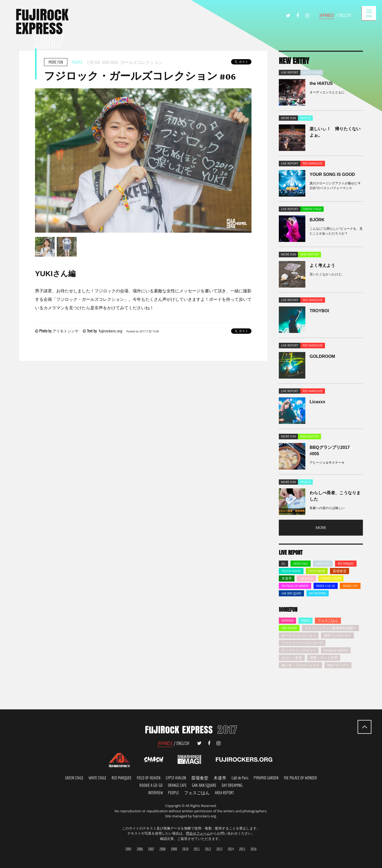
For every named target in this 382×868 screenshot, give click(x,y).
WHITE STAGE (323, 564)
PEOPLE (305, 621)
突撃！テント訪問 (324, 658)
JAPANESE (327, 15)
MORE (321, 528)
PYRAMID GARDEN (331, 578)
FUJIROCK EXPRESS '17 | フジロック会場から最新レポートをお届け (42, 29)
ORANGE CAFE (350, 586)
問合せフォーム (198, 833)
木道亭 (287, 578)
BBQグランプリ (338, 665)
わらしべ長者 (292, 658)
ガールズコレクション (299, 635)
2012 (208, 849)
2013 (220, 849)
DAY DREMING (232, 785)
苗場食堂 (340, 571)
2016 (253, 849)
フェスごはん (328, 621)
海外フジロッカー (337, 635)
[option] (143, 160)
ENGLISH (344, 15)
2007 (151, 849)
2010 (185, 849)
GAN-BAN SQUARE (291, 593)
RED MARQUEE (346, 564)
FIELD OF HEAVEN (291, 571)
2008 (162, 849)
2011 (197, 849)
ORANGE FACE (177, 785)
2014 (231, 849)
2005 (129, 849)
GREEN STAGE (301, 564)
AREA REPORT (289, 628)
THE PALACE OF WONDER (295, 586)
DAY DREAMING (318, 593)
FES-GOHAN (197, 793)
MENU (368, 14)
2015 (242, 849)
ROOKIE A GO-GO (326, 586)
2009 (174, 849)
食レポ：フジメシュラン (300, 665)
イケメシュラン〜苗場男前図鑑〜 (330, 628)
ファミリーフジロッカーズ (302, 643)
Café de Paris (306, 578)
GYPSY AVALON (317, 571)
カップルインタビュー (299, 650)
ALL (283, 564)
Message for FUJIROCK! (336, 650)
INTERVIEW (287, 621)
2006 (140, 849)
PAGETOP (364, 727)
